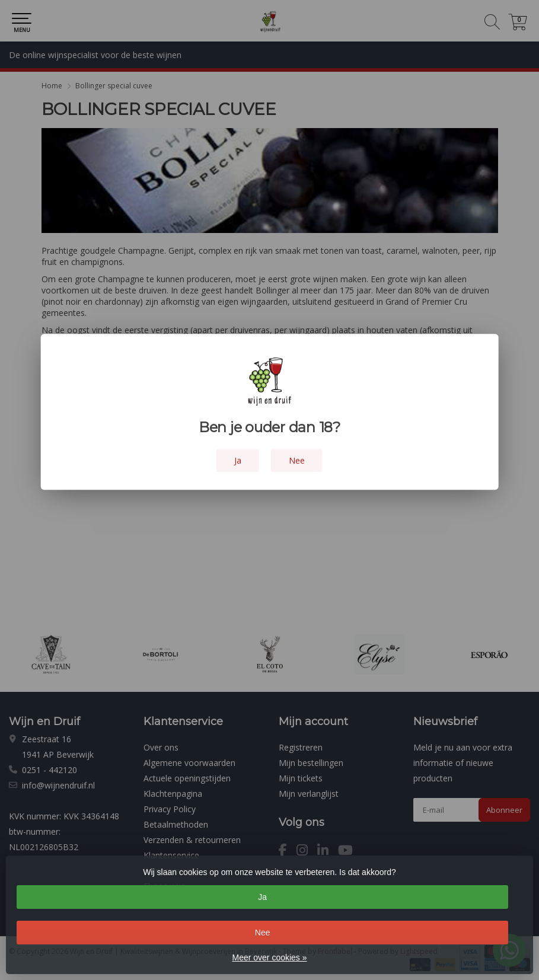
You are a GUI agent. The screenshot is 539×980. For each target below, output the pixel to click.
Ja (262, 897)
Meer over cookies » (269, 957)
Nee (263, 933)
